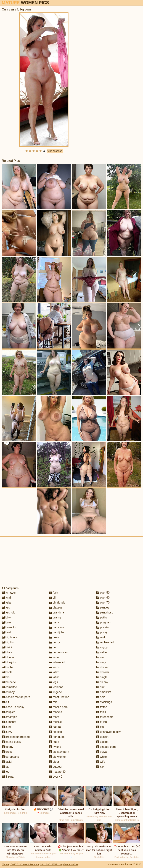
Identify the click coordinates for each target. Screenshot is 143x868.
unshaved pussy (108, 732)
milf (53, 702)
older (54, 762)
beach (7, 622)
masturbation (59, 697)
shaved (103, 667)
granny (55, 617)
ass (6, 608)
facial (7, 762)
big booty (9, 637)
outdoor (56, 767)
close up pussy (13, 707)
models (55, 712)
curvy (7, 732)
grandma (57, 613)
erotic (7, 752)
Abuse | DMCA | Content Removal (21, 864)
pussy (102, 632)
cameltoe (9, 687)
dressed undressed (16, 737)
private (102, 627)
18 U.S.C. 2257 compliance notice (59, 864)
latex (54, 672)
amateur (9, 593)
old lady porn (59, 752)
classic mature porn (16, 697)
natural (55, 727)
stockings (104, 702)
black (7, 652)
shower (103, 672)
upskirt (102, 737)
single (102, 677)
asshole (9, 613)
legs (54, 682)
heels (54, 637)
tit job (102, 722)
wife (101, 762)
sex (100, 657)
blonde (8, 657)
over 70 (103, 603)
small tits (104, 692)
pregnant (104, 622)
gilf (53, 598)
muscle (55, 722)
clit (5, 702)
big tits (8, 642)
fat (5, 767)
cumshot (9, 722)
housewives (58, 652)
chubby (8, 692)
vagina (102, 742)
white (102, 757)
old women (58, 757)
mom (54, 717)
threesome (105, 717)
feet (6, 772)
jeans (54, 667)
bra (6, 677)
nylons (55, 747)
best (6, 632)
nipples (55, 732)
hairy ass (57, 627)
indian (55, 657)
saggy (102, 647)
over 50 (103, 593)
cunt (6, 727)
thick (101, 712)
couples (9, 712)
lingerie (55, 692)
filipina (8, 777)
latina (54, 677)
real (101, 637)
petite (102, 617)
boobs (7, 667)
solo (101, 697)
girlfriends (57, 603)
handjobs (57, 632)
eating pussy (12, 742)
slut (100, 687)
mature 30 (57, 772)
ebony (7, 747)
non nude (57, 737)
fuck (54, 593)
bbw (6, 617)
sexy (101, 662)
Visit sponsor (55, 151)
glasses (56, 608)
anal (6, 598)
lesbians (56, 687)
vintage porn (106, 747)
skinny (102, 682)
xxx (100, 767)
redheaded (105, 642)
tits (100, 727)
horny (54, 642)
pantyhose (105, 613)
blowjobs (9, 662)
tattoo (102, 707)
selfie (102, 652)
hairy (54, 622)
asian (7, 603)
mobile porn (58, 707)
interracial (57, 662)
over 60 (103, 598)
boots (7, 672)
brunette (9, 682)
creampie (9, 717)
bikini (7, 647)
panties (103, 608)
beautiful (9, 627)
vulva (102, 752)
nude (54, 742)
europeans (10, 757)
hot (53, 647)
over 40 (56, 777)
